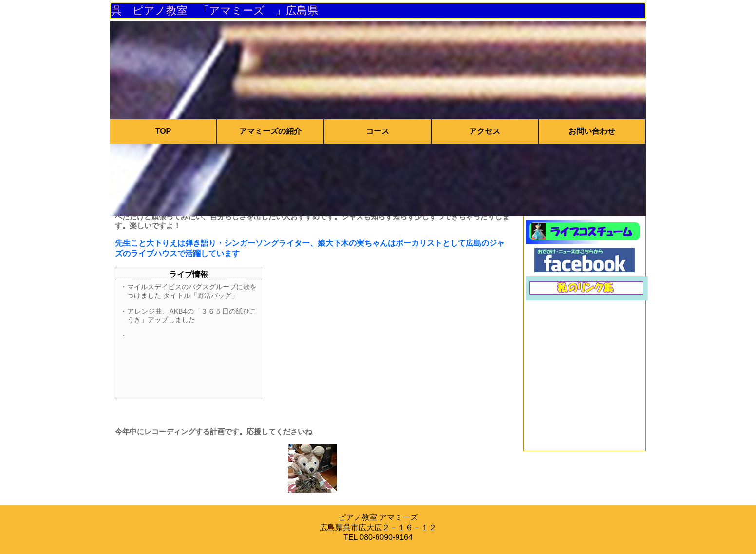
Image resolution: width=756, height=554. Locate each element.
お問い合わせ (592, 131)
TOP (163, 131)
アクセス (485, 131)
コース (378, 131)
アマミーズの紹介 (270, 131)
